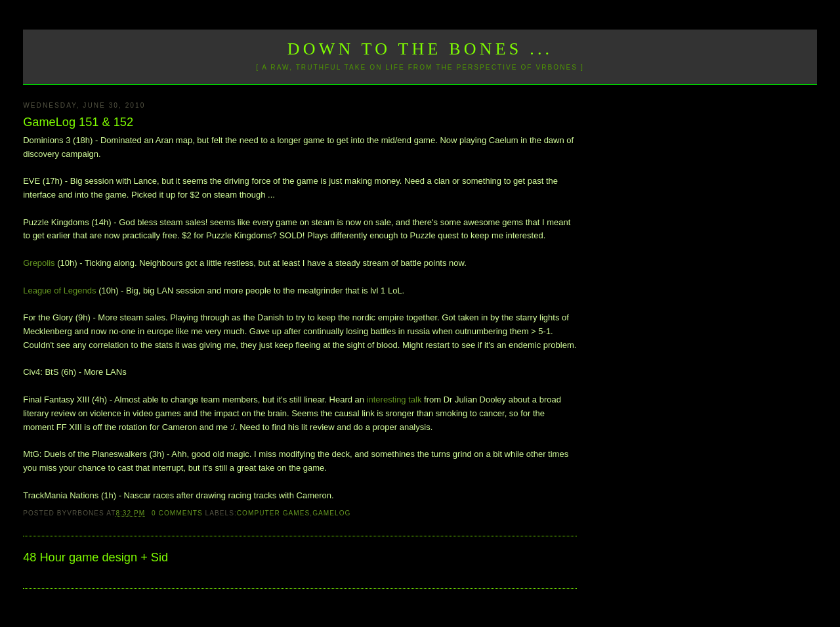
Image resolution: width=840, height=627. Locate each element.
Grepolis (39, 263)
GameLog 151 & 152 (78, 122)
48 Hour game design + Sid (95, 557)
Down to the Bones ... (420, 49)
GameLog (331, 513)
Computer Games (274, 513)
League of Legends (59, 291)
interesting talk (394, 400)
